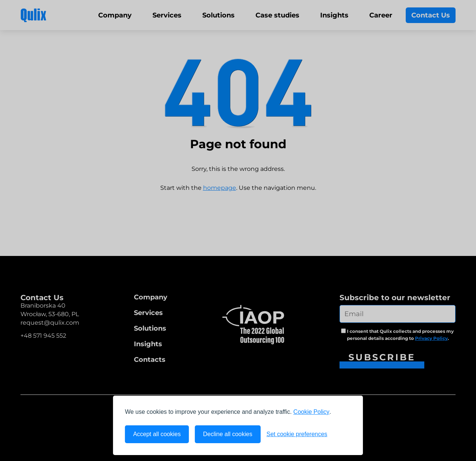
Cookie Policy (311, 412)
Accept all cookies (157, 434)
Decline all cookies (228, 434)
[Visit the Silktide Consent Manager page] (342, 434)
